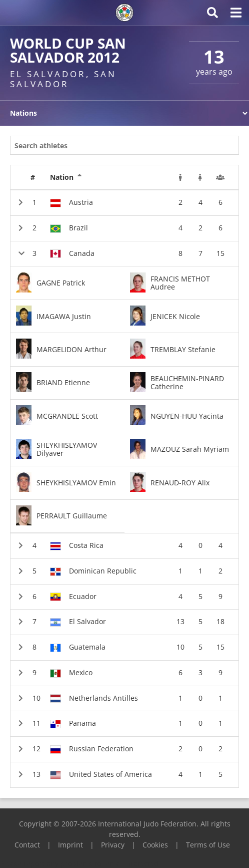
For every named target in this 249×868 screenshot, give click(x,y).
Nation (66, 177)
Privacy (113, 845)
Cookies (155, 845)
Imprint (70, 845)
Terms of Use (208, 845)
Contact (27, 845)
